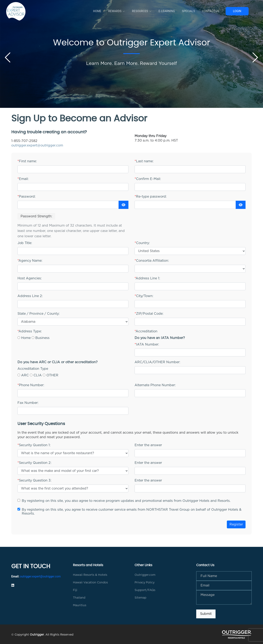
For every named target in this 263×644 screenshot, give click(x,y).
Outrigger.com (145, 575)
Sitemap (140, 598)
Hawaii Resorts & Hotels (90, 575)
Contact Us (211, 11)
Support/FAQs (145, 590)
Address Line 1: (147, 278)
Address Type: (30, 331)
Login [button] (237, 11)
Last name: (144, 161)
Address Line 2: (30, 296)
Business (42, 338)
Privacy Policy (145, 583)
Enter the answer (148, 445)
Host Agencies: (30, 278)
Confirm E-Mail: (148, 179)
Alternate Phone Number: (155, 385)
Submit (206, 614)
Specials (188, 11)
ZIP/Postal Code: (149, 314)
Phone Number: (31, 385)
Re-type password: (151, 197)
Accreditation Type (33, 369)
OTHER (52, 375)
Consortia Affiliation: (152, 261)
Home (97, 11)
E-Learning (167, 11)
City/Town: (144, 296)
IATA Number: (147, 344)
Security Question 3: (34, 480)
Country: (142, 243)
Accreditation (146, 331)
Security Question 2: (34, 463)
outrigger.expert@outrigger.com (37, 145)
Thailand (79, 598)
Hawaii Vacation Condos (90, 583)
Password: (27, 197)
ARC (25, 375)
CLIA (38, 375)
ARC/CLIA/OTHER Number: (157, 362)
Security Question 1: (34, 445)
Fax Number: (28, 403)
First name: (27, 161)
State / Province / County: (39, 314)
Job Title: (25, 243)
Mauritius (80, 605)
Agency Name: (30, 261)
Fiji (75, 590)
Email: (23, 179)
